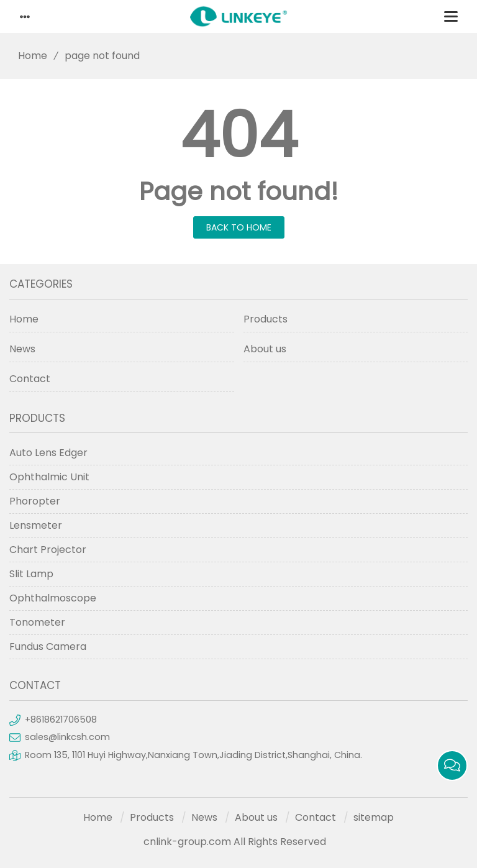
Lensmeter (36, 525)
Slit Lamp (31, 574)
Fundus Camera (48, 646)
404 (239, 135)
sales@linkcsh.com (67, 737)
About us (265, 349)
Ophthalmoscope (53, 598)
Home (28, 56)
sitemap (374, 817)
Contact (30, 379)
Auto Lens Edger (48, 453)
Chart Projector (48, 550)
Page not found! (239, 191)
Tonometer (37, 622)
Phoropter (35, 501)
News (22, 349)
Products (266, 319)
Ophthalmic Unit (49, 477)
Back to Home (239, 227)
